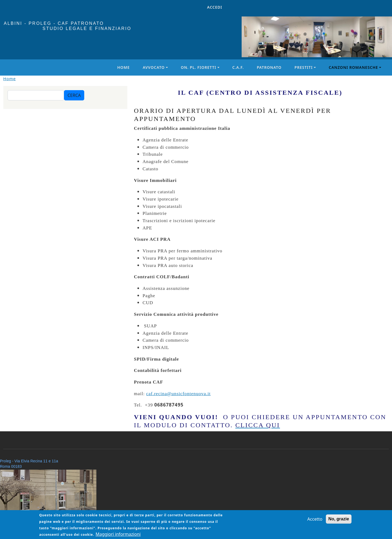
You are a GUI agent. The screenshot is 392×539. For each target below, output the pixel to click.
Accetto (315, 522)
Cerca (74, 95)
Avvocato (154, 67)
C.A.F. (238, 67)
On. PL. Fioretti (199, 67)
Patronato (269, 67)
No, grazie (339, 522)
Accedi (215, 7)
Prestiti (304, 67)
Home (123, 67)
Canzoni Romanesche (354, 67)
